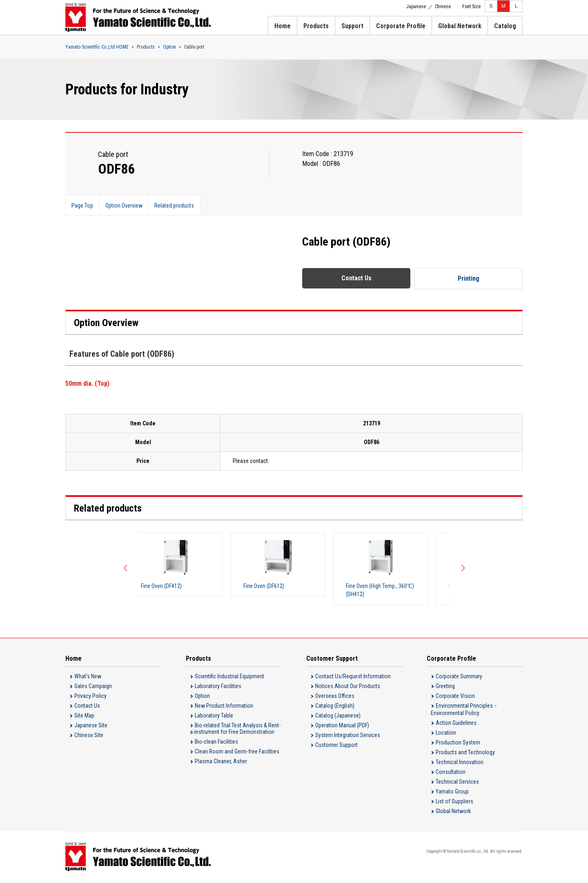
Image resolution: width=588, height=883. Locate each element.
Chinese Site (89, 735)
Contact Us (356, 278)
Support (352, 26)
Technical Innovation (460, 762)
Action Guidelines (456, 723)
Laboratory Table (214, 716)
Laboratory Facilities (218, 686)
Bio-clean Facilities (216, 742)
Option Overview (125, 206)
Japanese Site (91, 726)
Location (446, 733)
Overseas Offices (335, 696)
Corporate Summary (459, 677)
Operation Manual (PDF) (342, 726)
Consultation (451, 772)
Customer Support (336, 745)
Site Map (84, 716)
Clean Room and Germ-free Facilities (237, 752)
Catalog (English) (335, 706)
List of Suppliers (454, 802)
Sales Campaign (93, 686)
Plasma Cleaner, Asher (221, 762)
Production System (458, 743)
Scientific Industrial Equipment (229, 677)
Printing (469, 278)
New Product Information (224, 706)
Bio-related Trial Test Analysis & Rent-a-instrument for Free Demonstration (235, 729)
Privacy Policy (90, 696)
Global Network (460, 26)
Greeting (445, 686)
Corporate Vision (455, 696)
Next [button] (461, 569)
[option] (188, 565)
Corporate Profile (401, 26)
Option (169, 47)
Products (316, 26)
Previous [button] (127, 569)
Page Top (83, 206)
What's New (88, 677)
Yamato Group (452, 792)
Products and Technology (465, 753)
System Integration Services (348, 735)
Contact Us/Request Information (353, 677)
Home (283, 26)
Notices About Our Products (348, 686)
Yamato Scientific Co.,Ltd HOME (97, 47)
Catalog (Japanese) (338, 716)
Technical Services (457, 782)
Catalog (505, 26)
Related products (176, 206)
